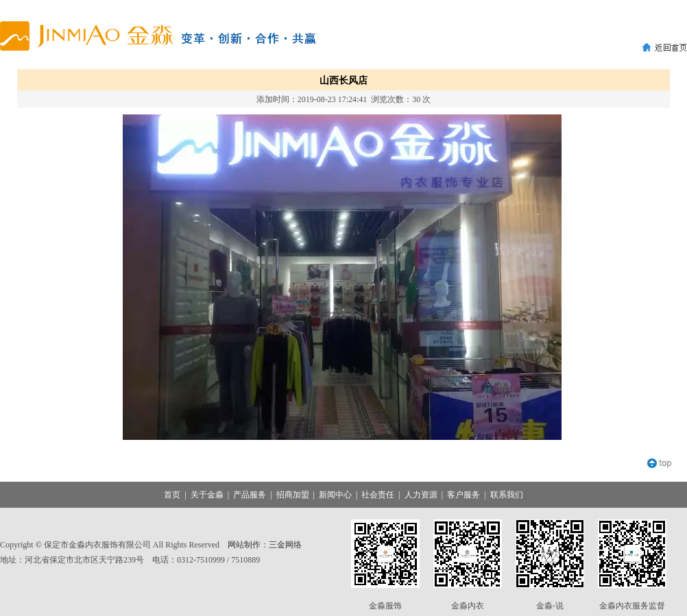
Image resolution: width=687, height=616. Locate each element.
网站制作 (244, 545)
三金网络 (285, 545)
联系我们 (507, 495)
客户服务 (463, 495)
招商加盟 (293, 495)
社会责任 (378, 495)
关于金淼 (207, 495)
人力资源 (421, 495)
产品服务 (250, 495)
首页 (172, 495)
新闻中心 (335, 495)
